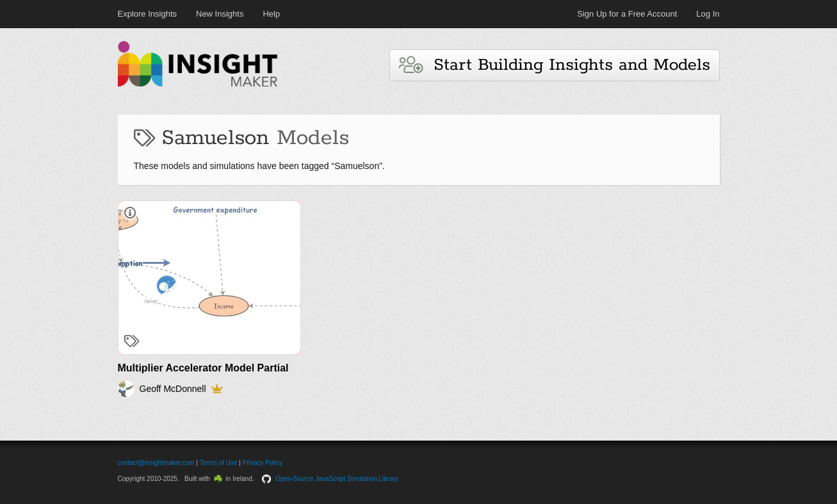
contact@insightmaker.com (156, 463)
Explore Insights (148, 14)
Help (271, 14)
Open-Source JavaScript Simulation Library (337, 479)
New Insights (220, 14)
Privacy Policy (263, 463)
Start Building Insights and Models (555, 65)
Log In (708, 14)
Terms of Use (219, 463)
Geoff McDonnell (173, 389)
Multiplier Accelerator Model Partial (203, 368)
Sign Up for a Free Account (627, 14)
